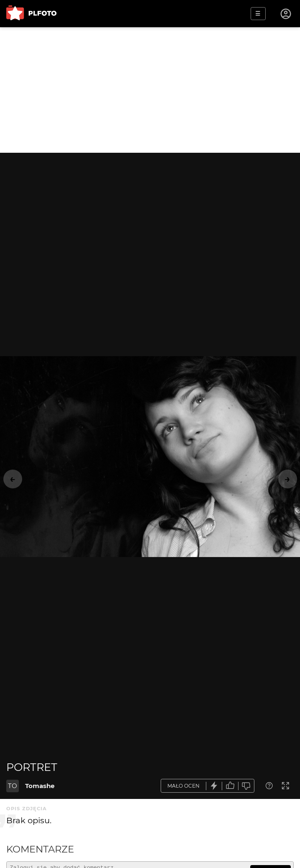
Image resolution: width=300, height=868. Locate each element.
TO (13, 786)
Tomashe (40, 786)
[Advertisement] (150, 90)
